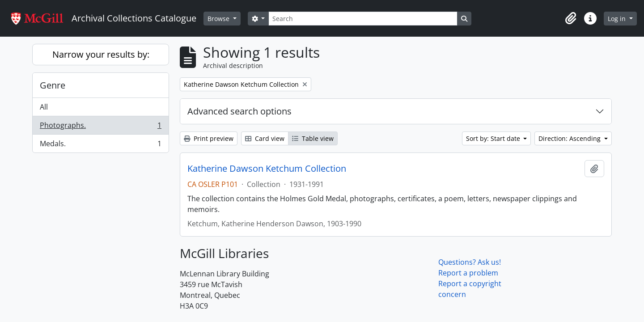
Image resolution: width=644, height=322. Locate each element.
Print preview (209, 138)
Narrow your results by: (101, 54)
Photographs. (100, 127)
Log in (618, 19)
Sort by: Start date (494, 138)
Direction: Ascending (570, 138)
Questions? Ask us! (470, 262)
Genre (53, 85)
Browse (219, 19)
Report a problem (468, 273)
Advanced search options (239, 111)
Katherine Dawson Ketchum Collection (267, 169)
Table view (313, 138)
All (44, 107)
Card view (265, 138)
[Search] (363, 19)
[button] (571, 18)
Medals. (100, 145)
